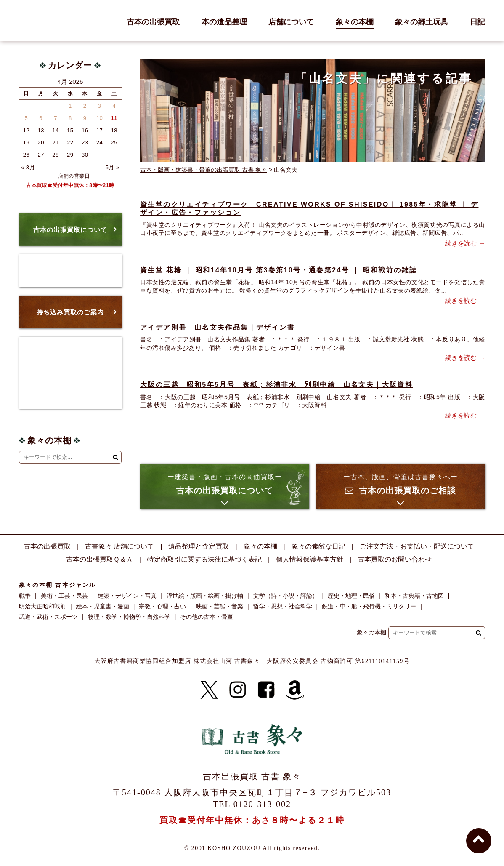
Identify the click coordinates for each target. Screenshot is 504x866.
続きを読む (461, 243)
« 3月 (28, 167)
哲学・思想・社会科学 (283, 606)
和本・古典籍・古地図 (414, 596)
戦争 (25, 596)
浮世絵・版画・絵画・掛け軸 (205, 596)
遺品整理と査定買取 (199, 546)
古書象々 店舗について (119, 546)
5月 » (113, 167)
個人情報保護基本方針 (310, 559)
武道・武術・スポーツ (48, 617)
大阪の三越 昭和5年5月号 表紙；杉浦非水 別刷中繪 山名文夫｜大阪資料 (276, 385)
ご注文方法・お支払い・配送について (417, 546)
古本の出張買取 (153, 22)
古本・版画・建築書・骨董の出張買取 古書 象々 (204, 170)
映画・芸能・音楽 (220, 606)
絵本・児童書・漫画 (103, 606)
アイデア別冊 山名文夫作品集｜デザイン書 (218, 327)
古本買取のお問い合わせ (395, 559)
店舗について (291, 22)
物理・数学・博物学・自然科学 (129, 617)
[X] (209, 690)
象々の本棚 (355, 22)
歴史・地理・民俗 (351, 596)
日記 (477, 22)
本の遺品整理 (224, 22)
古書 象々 (38, 21)
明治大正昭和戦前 (42, 606)
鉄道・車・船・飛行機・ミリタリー (369, 606)
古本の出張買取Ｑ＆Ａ (99, 559)
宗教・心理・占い (162, 606)
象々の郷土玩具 (422, 22)
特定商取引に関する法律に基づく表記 (204, 559)
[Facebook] (266, 690)
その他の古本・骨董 (207, 617)
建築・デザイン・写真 (127, 596)
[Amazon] (295, 690)
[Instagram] (238, 690)
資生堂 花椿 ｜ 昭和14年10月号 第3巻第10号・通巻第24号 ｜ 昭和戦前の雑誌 (279, 270)
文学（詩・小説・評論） (286, 596)
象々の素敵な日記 (318, 546)
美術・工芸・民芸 (64, 596)
